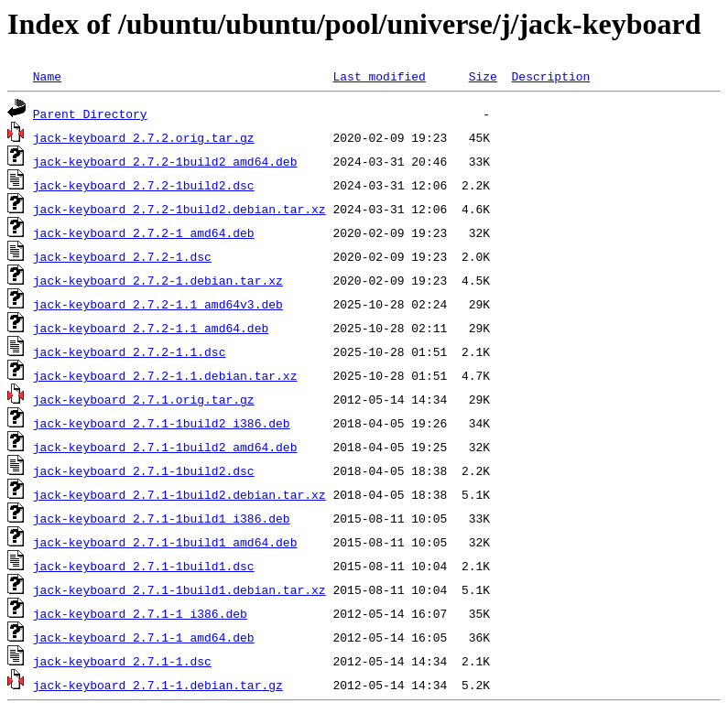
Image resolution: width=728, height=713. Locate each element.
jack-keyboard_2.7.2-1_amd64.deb (144, 232)
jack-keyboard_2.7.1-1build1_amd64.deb (165, 542)
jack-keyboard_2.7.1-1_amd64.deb (144, 637)
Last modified (379, 76)
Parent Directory (90, 113)
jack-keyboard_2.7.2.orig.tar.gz (144, 137)
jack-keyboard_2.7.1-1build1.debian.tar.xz (179, 589)
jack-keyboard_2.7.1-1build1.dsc (144, 566)
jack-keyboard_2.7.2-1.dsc (122, 256)
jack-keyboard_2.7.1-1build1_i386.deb (162, 518)
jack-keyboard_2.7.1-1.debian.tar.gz (158, 685)
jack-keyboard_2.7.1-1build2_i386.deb (162, 423)
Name (47, 76)
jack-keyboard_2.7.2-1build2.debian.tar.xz (179, 209)
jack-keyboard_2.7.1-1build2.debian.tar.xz (179, 494)
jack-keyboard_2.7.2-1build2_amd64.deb (165, 161)
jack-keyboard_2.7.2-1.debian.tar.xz (158, 280)
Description (550, 76)
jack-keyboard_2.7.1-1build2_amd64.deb (165, 447)
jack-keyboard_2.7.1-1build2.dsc (144, 470)
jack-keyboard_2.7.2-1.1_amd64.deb (151, 328)
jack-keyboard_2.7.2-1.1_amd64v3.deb (158, 304)
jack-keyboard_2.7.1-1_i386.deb (140, 613)
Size (483, 76)
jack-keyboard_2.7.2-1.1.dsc (130, 351)
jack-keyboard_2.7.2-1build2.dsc (144, 185)
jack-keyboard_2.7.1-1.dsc (122, 661)
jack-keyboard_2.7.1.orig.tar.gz (144, 399)
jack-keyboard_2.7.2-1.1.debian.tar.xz (165, 375)
